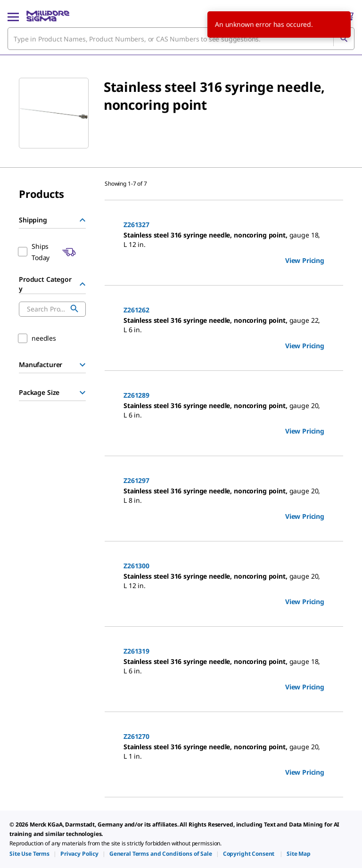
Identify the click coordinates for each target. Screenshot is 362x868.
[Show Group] (82, 365)
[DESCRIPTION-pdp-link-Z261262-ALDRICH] (224, 325)
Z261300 (136, 566)
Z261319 (136, 651)
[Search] (344, 39)
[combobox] (181, 39)
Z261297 (136, 480)
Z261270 (136, 736)
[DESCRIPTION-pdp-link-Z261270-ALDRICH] (224, 752)
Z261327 (136, 225)
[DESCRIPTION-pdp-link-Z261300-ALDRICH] (224, 581)
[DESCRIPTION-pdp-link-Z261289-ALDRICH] (224, 410)
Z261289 (136, 395)
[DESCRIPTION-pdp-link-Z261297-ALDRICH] (224, 496)
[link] (29, 854)
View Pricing (305, 260)
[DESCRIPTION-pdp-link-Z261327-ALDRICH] (224, 240)
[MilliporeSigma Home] (48, 16)
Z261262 (136, 310)
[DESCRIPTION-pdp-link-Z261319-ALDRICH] (224, 666)
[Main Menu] (13, 16)
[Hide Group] (82, 220)
